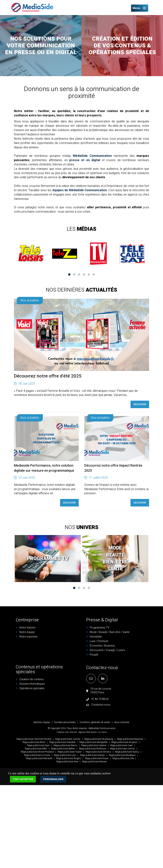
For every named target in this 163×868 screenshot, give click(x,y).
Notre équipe (27, 632)
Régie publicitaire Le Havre (37, 755)
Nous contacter (122, 722)
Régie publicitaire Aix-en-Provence (37, 752)
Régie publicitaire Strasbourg (99, 739)
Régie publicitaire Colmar (122, 749)
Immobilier (96, 637)
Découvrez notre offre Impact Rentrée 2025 (113, 468)
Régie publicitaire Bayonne (130, 739)
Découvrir (140, 404)
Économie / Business (102, 646)
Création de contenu (31, 679)
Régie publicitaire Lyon (65, 755)
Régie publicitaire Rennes (94, 762)
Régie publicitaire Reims (65, 745)
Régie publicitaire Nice (67, 762)
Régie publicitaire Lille (123, 758)
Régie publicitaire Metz (36, 749)
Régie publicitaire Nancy (127, 752)
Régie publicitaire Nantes (92, 755)
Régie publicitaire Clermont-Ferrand (34, 739)
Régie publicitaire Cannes (68, 739)
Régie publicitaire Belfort (63, 749)
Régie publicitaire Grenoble (62, 742)
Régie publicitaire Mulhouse (92, 749)
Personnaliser (53, 779)
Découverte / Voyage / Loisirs (107, 650)
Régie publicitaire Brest (34, 742)
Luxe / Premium (99, 641)
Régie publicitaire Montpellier (93, 742)
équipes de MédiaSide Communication (80, 190)
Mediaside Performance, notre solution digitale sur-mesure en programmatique (44, 468)
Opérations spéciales (32, 688)
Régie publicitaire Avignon (124, 742)
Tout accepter (23, 779)
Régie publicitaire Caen (121, 745)
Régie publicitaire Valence (94, 745)
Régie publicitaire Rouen (97, 758)
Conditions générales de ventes (95, 722)
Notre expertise (28, 637)
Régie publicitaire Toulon (70, 752)
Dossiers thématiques (32, 684)
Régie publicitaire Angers (69, 758)
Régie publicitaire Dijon (38, 745)
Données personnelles (65, 722)
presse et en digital (85, 160)
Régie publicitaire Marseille (39, 758)
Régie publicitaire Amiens (98, 752)
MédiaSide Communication (92, 156)
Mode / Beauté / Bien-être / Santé (110, 632)
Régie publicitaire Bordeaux (122, 755)
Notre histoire (27, 628)
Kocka (94, 732)
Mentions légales (42, 722)
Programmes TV (100, 628)
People (94, 655)
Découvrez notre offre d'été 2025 (48, 376)
